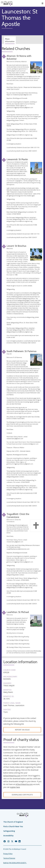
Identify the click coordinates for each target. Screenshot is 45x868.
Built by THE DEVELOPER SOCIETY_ (15, 863)
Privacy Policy (8, 854)
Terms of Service (9, 858)
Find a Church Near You (13, 826)
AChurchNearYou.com (12, 776)
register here (15, 787)
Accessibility (8, 836)
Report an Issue (22, 730)
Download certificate (22, 795)
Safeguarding (9, 831)
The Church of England (13, 822)
